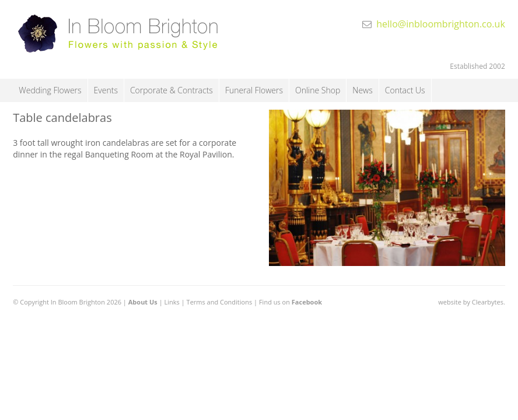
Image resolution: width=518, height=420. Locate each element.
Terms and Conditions (220, 302)
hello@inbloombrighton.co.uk (441, 24)
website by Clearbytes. (471, 302)
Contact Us (405, 90)
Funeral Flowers (254, 90)
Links (172, 302)
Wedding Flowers (50, 90)
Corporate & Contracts (171, 90)
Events (106, 90)
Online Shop (318, 90)
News (362, 90)
